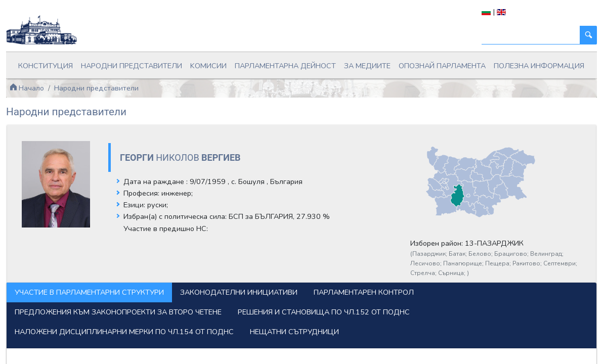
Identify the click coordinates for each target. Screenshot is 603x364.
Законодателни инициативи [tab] (239, 292)
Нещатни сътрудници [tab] (294, 332)
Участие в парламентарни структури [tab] (89, 292)
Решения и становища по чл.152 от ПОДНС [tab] (324, 312)
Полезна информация (539, 66)
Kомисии (208, 66)
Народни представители (132, 66)
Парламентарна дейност (285, 66)
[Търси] (531, 35)
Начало (27, 88)
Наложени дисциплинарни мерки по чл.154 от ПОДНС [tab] (124, 332)
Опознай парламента (442, 66)
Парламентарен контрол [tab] (364, 292)
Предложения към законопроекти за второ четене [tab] (118, 312)
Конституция (46, 66)
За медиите (367, 66)
